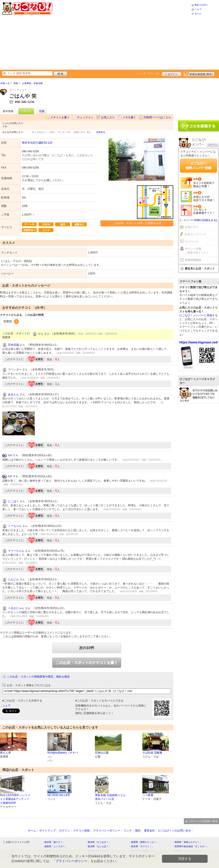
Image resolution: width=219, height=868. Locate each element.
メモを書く (129, 117)
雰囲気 (11, 322)
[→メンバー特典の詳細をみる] (199, 220)
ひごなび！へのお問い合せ (175, 831)
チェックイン (85, 117)
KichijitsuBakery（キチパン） (63, 755)
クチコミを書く (60, 117)
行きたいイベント (196, 234)
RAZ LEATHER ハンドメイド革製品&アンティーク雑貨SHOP (15, 799)
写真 (42, 111)
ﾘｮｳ (10, 455)
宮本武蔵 (13, 345)
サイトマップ (47, 831)
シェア (6, 706)
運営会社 (149, 831)
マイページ (192, 242)
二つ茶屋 (148, 795)
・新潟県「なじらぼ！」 (98, 846)
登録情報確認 (193, 260)
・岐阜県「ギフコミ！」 (141, 846)
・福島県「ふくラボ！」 (55, 846)
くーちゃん (15, 526)
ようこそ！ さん (148, 73)
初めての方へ (201, 5)
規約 (138, 831)
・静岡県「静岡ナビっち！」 (144, 842)
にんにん (13, 579)
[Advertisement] (108, 34)
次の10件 (87, 648)
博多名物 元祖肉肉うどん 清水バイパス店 (110, 797)
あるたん (13, 394)
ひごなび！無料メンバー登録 (198, 166)
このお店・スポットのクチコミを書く (87, 663)
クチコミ (26, 111)
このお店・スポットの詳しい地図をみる (137, 223)
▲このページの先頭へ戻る (201, 821)
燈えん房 (5, 753)
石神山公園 (102, 753)
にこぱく (13, 501)
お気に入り (108, 117)
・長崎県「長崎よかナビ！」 (187, 842)
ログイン (172, 74)
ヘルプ (198, 9)
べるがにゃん (16, 608)
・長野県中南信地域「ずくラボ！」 (190, 846)
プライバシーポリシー (107, 831)
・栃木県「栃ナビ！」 (54, 842)
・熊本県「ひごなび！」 (98, 842)
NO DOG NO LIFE (59, 795)
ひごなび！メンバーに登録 (196, 315)
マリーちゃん (16, 551)
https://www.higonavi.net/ (199, 342)
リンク (128, 831)
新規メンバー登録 (199, 74)
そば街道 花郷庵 (152, 753)
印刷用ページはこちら (157, 117)
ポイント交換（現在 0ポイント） (197, 251)
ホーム (198, 14)
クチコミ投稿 (81, 831)
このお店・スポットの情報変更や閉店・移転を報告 (38, 677)
